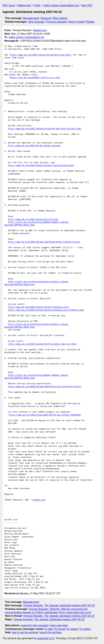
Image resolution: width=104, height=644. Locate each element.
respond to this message (34, 625)
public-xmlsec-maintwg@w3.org (61, 5)
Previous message (57, 22)
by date (49, 629)
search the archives (51, 632)
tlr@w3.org (40, 30)
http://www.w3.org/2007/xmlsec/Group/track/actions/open (41, 166)
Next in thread (76, 22)
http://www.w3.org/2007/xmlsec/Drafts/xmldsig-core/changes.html (46, 310)
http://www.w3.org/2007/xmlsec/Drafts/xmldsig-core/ (39, 307)
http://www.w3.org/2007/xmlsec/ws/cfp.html (33, 219)
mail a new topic (59, 625)
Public (37, 5)
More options (60, 18)
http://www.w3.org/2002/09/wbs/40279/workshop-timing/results (44, 242)
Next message (36, 22)
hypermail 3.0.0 (46, 638)
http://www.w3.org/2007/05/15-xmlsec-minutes (34, 146)
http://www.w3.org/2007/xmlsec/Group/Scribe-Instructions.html (45, 129)
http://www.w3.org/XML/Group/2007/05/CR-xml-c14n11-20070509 (45, 415)
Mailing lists (24, 5)
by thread (60, 629)
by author (85, 629)
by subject (73, 629)
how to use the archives (25, 632)
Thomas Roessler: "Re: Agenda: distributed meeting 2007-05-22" (59, 605)
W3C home (9, 5)
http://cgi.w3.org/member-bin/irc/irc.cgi (35, 78)
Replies (90, 22)
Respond (46, 18)
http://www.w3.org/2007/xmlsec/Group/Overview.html (40, 55)
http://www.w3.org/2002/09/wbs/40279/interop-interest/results (45, 387)
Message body (31, 18)
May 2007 (87, 5)
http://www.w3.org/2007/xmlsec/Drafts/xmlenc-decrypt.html (42, 344)
